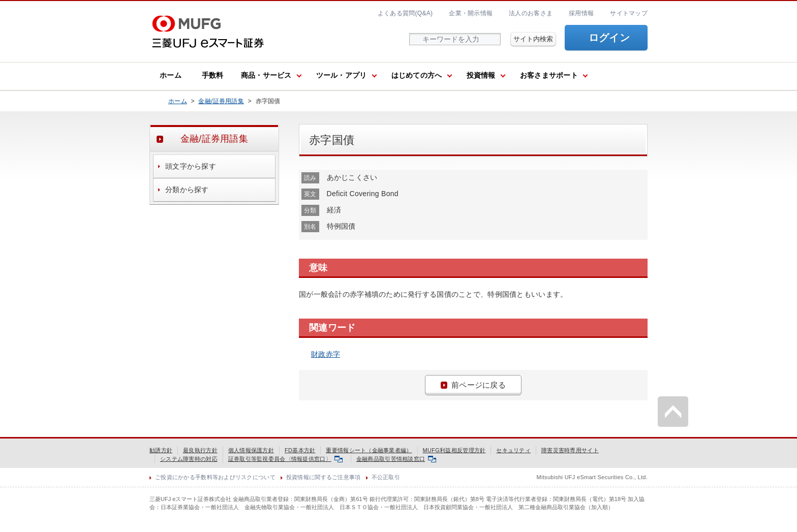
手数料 (213, 75)
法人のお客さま (531, 13)
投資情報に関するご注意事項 (324, 477)
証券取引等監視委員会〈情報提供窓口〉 (285, 459)
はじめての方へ (417, 75)
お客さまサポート (549, 75)
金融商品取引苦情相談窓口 (396, 459)
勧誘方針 (161, 450)
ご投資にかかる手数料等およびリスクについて (215, 477)
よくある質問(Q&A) (405, 13)
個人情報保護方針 (251, 450)
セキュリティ (513, 450)
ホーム (171, 75)
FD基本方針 (300, 450)
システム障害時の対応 (189, 459)
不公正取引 (386, 477)
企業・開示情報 (471, 13)
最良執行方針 (200, 450)
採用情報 (581, 13)
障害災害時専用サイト (570, 450)
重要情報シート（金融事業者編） (369, 450)
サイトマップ (629, 13)
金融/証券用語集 (221, 101)
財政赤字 (326, 354)
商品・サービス (266, 75)
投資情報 (481, 75)
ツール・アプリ (342, 75)
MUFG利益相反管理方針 (454, 450)
